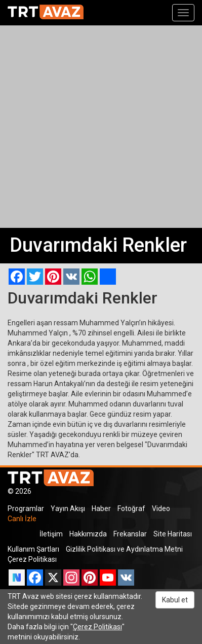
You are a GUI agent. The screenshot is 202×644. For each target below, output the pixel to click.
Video (161, 509)
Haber (101, 509)
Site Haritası (173, 534)
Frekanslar (130, 534)
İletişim (51, 534)
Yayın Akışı (68, 509)
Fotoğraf (131, 509)
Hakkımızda (88, 534)
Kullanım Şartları (33, 549)
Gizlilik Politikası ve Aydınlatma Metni (124, 549)
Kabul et (175, 600)
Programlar (26, 509)
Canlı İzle (22, 519)
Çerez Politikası (32, 559)
